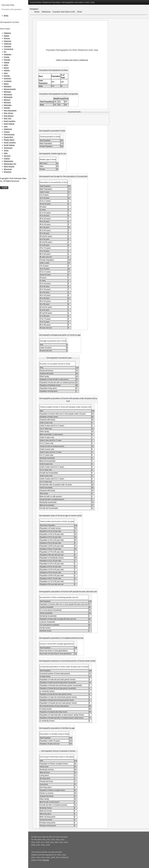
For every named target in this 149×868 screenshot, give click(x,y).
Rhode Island (9, 140)
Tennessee (8, 148)
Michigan (7, 92)
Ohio (6, 126)
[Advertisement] (72, 34)
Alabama (7, 33)
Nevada (7, 108)
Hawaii (6, 62)
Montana (7, 102)
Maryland (7, 86)
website (46, 860)
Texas (6, 150)
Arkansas (7, 41)
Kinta (80, 12)
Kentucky (7, 78)
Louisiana (8, 81)
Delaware (8, 54)
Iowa (6, 73)
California (8, 44)
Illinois (6, 68)
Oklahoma (8, 129)
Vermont (7, 156)
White (6, 16)
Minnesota (8, 94)
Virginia (7, 159)
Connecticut (8, 49)
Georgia (7, 60)
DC (5, 52)
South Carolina (10, 143)
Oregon (7, 132)
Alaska (6, 36)
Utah (6, 153)
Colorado (7, 46)
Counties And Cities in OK (64, 12)
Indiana (7, 70)
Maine (6, 84)
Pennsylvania (9, 134)
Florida (6, 57)
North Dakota (9, 124)
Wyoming (7, 172)
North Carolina (10, 121)
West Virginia (9, 166)
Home (37, 12)
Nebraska (8, 105)
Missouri (7, 100)
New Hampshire (10, 110)
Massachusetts (10, 89)
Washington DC (10, 164)
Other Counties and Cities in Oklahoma (72, 60)
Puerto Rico (8, 137)
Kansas (7, 76)
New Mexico (9, 116)
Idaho (6, 65)
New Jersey (8, 113)
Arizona (7, 38)
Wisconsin (8, 169)
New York (8, 118)
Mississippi (8, 97)
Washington (8, 161)
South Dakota (9, 145)
